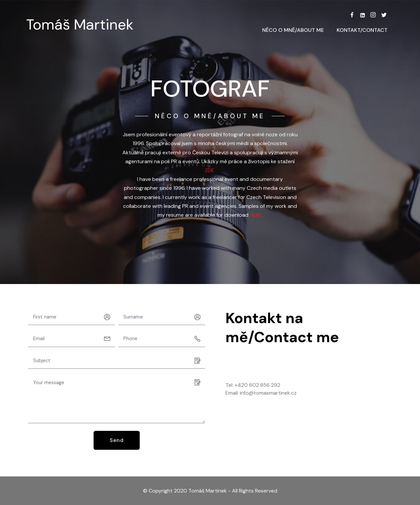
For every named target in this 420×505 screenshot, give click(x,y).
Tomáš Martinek (80, 25)
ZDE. (210, 170)
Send (117, 440)
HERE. (256, 215)
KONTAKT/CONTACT (362, 30)
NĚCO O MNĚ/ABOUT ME (293, 30)
